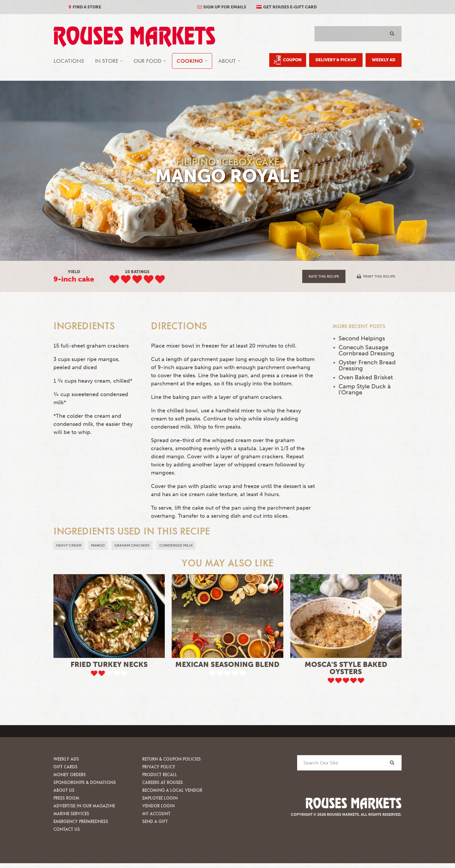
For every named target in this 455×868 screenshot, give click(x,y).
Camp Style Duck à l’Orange (365, 389)
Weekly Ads (66, 759)
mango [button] (98, 545)
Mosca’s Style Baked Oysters (346, 668)
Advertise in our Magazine (84, 806)
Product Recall (160, 775)
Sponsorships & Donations (85, 782)
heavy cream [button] (69, 545)
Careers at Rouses (163, 782)
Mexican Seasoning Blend (227, 664)
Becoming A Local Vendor (172, 790)
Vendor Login (158, 806)
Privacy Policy (159, 767)
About (227, 61)
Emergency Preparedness (81, 821)
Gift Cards (65, 767)
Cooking (190, 61)
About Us (64, 790)
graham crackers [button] (132, 545)
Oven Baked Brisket (366, 377)
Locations (69, 61)
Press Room (66, 798)
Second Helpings (362, 338)
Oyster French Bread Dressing (367, 365)
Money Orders (70, 775)
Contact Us (67, 829)
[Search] (392, 763)
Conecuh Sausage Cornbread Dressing (366, 350)
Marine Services (71, 814)
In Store (107, 61)
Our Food (148, 61)
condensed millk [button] (176, 545)
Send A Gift (155, 821)
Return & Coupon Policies (172, 759)
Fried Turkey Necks (109, 664)
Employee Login (160, 798)
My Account (156, 814)
